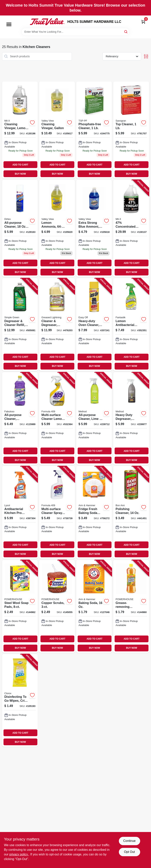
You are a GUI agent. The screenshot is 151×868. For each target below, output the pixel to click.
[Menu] (9, 24)
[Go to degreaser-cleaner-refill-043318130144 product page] (20, 324)
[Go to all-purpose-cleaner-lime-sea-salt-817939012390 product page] (94, 419)
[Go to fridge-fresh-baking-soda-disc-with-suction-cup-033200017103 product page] (94, 512)
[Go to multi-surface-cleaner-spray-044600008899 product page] (57, 512)
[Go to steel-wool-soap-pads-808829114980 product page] (20, 606)
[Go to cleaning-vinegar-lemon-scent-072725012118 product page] (20, 130)
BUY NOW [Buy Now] (20, 174)
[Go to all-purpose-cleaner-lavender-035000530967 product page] (20, 419)
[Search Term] (75, 32)
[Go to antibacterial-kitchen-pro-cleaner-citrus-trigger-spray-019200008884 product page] (20, 512)
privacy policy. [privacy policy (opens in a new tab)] (19, 854)
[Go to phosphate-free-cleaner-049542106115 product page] (94, 130)
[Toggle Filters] (146, 56)
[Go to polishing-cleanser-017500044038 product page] (131, 512)
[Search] (126, 31)
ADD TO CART (20, 165)
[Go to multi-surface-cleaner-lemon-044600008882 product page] (57, 419)
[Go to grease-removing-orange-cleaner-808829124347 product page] (131, 606)
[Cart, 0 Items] (143, 22)
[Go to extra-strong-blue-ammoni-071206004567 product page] (94, 228)
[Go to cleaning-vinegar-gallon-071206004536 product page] (57, 130)
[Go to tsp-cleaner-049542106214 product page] (131, 130)
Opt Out (129, 852)
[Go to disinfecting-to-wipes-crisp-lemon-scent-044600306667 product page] (20, 700)
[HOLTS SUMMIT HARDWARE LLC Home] (47, 22)
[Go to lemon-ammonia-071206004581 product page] (57, 228)
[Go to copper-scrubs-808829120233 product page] (57, 606)
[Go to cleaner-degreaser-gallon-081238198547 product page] (57, 324)
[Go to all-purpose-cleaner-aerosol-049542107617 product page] (20, 228)
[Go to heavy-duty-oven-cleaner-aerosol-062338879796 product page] (94, 324)
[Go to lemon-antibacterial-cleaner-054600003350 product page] (131, 324)
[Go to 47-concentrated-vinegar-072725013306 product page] (131, 228)
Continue (129, 841)
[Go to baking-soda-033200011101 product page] (94, 606)
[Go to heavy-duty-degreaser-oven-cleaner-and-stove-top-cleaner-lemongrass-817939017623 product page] (131, 419)
